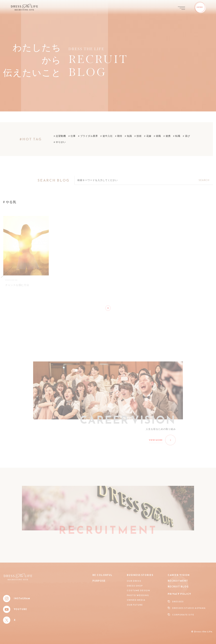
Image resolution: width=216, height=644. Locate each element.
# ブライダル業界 (88, 136)
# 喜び (186, 136)
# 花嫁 (148, 136)
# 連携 (167, 136)
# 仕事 (72, 136)
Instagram (17, 599)
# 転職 (177, 136)
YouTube (15, 609)
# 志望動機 (60, 136)
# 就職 (157, 136)
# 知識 (128, 136)
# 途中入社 (107, 136)
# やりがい (60, 142)
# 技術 (138, 136)
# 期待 (119, 136)
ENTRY (200, 7)
